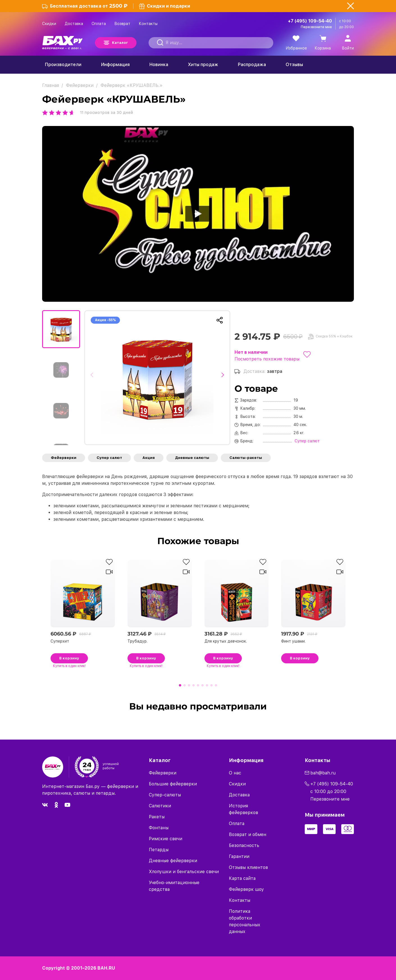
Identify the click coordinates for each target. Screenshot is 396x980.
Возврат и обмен (248, 834)
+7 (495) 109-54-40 (310, 21)
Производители (63, 65)
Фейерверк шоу (246, 889)
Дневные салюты (192, 458)
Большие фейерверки (173, 784)
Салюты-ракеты (246, 458)
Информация (115, 65)
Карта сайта (242, 878)
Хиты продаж (203, 65)
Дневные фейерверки (173, 861)
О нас (235, 773)
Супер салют (109, 458)
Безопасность (244, 845)
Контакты (148, 24)
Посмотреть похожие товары (267, 359)
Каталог (120, 43)
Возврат (122, 24)
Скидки (49, 24)
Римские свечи (166, 839)
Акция (149, 458)
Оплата (99, 24)
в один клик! (69, 666)
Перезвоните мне (316, 27)
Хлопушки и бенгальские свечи (184, 872)
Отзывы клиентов (248, 867)
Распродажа (252, 65)
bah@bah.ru (323, 773)
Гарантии (239, 856)
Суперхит (60, 641)
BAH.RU (106, 968)
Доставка (74, 24)
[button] (93, 378)
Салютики (160, 806)
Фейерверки (64, 458)
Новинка (159, 65)
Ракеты (157, 817)
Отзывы (294, 65)
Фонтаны (159, 828)
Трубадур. (137, 641)
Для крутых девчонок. (226, 641)
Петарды (159, 850)
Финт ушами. (293, 641)
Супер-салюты (165, 795)
